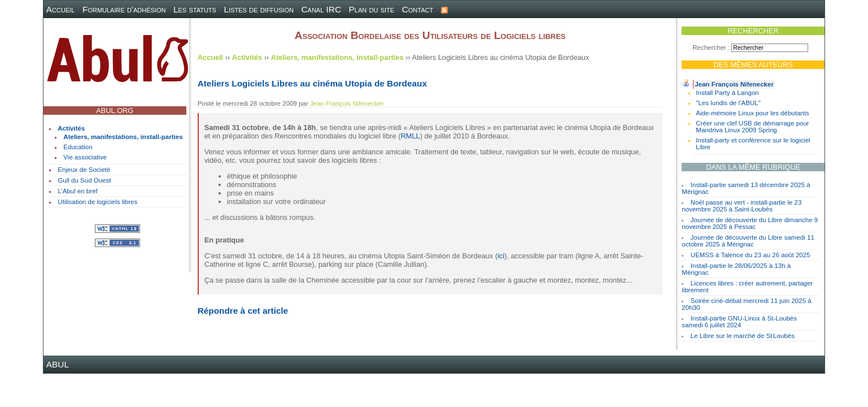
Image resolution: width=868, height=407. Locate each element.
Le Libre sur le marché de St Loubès (743, 336)
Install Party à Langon (727, 93)
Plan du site (372, 9)
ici (501, 256)
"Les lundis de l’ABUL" (728, 103)
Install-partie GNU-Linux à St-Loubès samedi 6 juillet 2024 (739, 322)
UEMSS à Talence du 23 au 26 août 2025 (751, 255)
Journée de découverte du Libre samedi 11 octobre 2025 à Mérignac (748, 241)
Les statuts (195, 9)
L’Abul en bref (77, 191)
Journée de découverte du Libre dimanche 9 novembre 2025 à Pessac (750, 223)
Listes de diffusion (258, 9)
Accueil (61, 9)
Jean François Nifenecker (734, 84)
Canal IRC (321, 9)
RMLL (411, 136)
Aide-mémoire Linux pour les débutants (752, 113)
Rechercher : (711, 47)
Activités (71, 128)
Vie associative (85, 157)
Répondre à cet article (243, 311)
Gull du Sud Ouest (84, 180)
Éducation (78, 147)
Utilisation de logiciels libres (97, 202)
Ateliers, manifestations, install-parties (123, 137)
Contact (418, 9)
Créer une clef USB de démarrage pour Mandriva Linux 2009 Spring (752, 127)
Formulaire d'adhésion (124, 9)
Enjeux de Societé (84, 170)
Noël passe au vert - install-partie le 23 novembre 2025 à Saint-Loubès (741, 206)
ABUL (58, 364)
